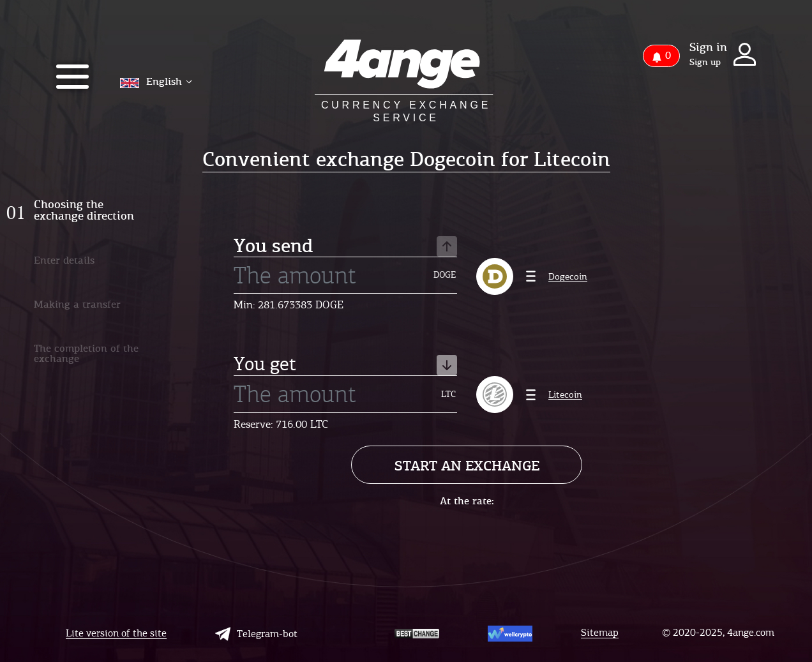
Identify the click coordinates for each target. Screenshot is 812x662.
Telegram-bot (256, 634)
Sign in (708, 47)
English (156, 81)
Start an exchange (467, 466)
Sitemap (600, 633)
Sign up (705, 63)
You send (345, 247)
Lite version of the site (116, 634)
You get (345, 365)
